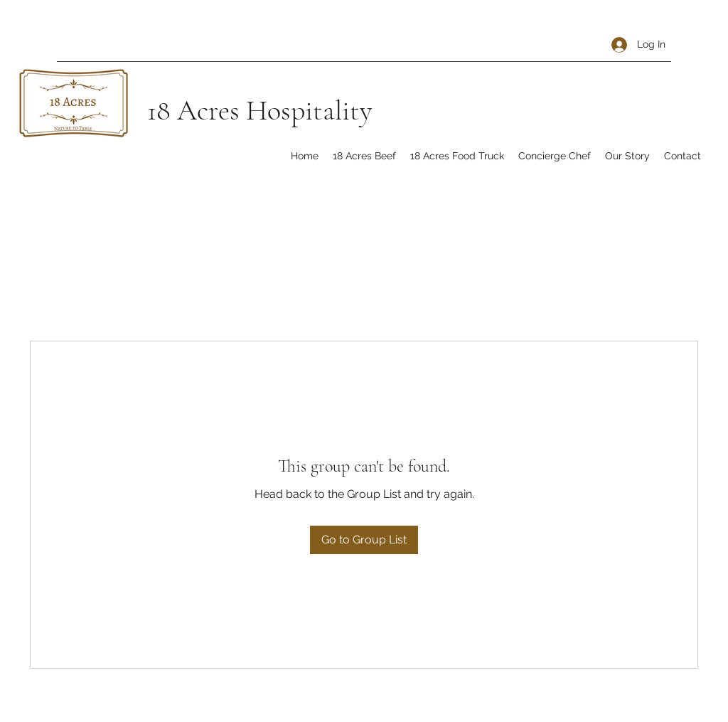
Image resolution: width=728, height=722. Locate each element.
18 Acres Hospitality (259, 110)
